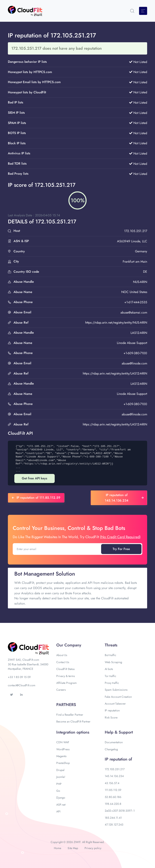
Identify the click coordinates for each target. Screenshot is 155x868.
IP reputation (112, 710)
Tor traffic (110, 676)
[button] (132, 11)
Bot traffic (110, 655)
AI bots (109, 669)
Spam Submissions (116, 690)
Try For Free (121, 549)
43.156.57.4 (112, 783)
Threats (111, 645)
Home (58, 848)
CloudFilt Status (65, 669)
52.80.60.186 (113, 797)
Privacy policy (93, 848)
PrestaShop (63, 763)
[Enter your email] (57, 549)
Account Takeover (115, 704)
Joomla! (61, 777)
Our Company (69, 645)
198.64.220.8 (113, 804)
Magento (61, 756)
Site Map (73, 848)
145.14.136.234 (114, 776)
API (58, 811)
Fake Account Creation (118, 697)
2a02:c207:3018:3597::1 (120, 811)
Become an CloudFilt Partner (73, 721)
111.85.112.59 (113, 790)
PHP (59, 784)
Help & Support (119, 732)
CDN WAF (63, 742)
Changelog (111, 749)
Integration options (73, 732)
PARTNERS (66, 705)
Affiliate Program (67, 683)
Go (58, 791)
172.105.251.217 (115, 769)
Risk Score (111, 717)
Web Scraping (113, 662)
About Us (62, 655)
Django (61, 798)
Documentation (114, 742)
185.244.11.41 (113, 818)
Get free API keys (35, 478)
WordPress (63, 749)
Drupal (60, 770)
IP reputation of (118, 759)
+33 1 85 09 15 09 (19, 677)
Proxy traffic (112, 683)
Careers (61, 690)
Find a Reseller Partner (70, 715)
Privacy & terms (66, 676)
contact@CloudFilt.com (22, 685)
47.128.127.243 (114, 825)
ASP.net (61, 805)
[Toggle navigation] (143, 11)
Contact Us (63, 662)
